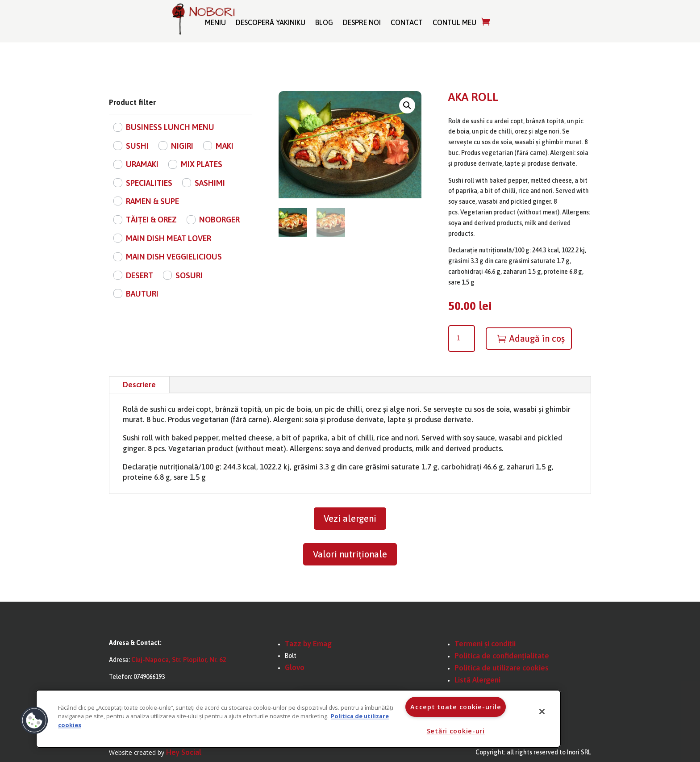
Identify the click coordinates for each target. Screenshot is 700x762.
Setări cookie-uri (456, 731)
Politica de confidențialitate (502, 656)
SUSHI (137, 146)
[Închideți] (542, 712)
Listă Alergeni (477, 680)
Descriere (139, 385)
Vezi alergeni (350, 518)
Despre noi (362, 22)
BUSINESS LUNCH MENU (170, 127)
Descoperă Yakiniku (271, 22)
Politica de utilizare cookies (502, 668)
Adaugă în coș (537, 338)
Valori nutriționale (350, 554)
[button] (407, 105)
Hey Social (184, 752)
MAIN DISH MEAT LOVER (169, 238)
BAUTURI (142, 294)
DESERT (140, 275)
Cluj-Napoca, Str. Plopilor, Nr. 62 (179, 659)
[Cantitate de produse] (462, 339)
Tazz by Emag (308, 644)
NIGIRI (182, 146)
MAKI (225, 146)
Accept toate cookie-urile (456, 707)
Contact (407, 22)
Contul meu (454, 22)
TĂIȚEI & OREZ (151, 220)
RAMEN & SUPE (152, 201)
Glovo (295, 667)
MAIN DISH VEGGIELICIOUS (174, 257)
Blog (324, 22)
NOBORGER (219, 220)
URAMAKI (142, 164)
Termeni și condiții (485, 644)
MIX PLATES (202, 164)
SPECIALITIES (149, 183)
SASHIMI (210, 183)
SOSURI (189, 275)
